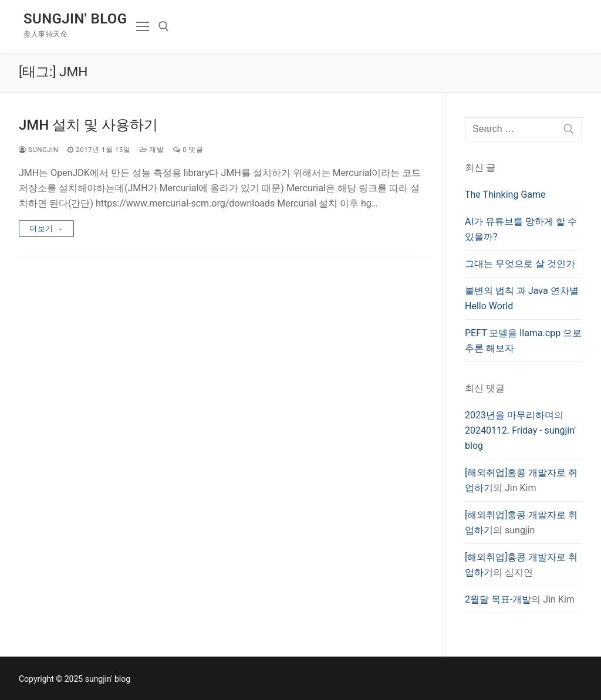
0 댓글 (188, 150)
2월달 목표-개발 (498, 599)
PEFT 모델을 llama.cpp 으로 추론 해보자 (523, 341)
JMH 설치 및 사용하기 (88, 125)
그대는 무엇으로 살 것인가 (520, 264)
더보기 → (46, 229)
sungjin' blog (75, 19)
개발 (152, 150)
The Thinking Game (505, 195)
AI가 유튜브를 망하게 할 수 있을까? (521, 229)
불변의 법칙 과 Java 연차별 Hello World (522, 298)
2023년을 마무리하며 (509, 415)
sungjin (38, 150)
